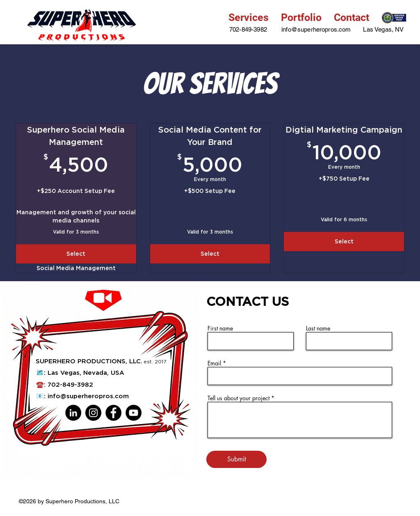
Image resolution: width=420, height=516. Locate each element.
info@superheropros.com (88, 396)
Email (214, 363)
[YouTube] (134, 413)
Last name (318, 328)
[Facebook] (113, 413)
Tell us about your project (239, 398)
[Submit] (236, 459)
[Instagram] (93, 413)
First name (220, 328)
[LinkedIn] (73, 413)
